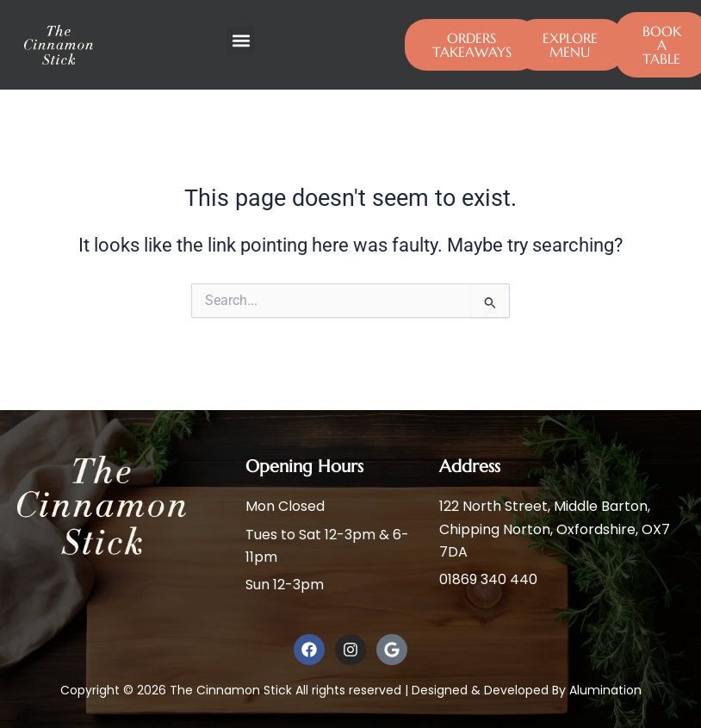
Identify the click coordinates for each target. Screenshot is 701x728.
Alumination (605, 690)
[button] (241, 41)
